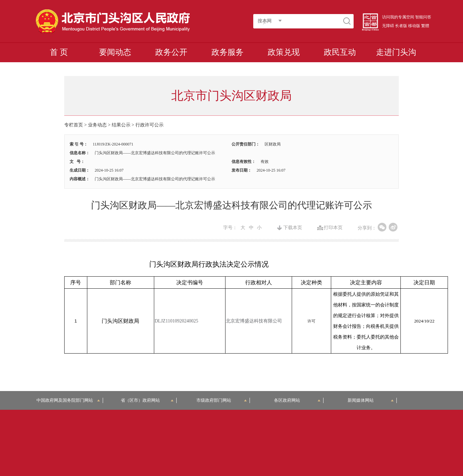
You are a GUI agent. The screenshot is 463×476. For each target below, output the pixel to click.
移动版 (414, 26)
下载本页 (293, 228)
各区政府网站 (297, 400)
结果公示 (121, 125)
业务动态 (97, 125)
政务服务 (227, 52)
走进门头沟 (396, 52)
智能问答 (423, 17)
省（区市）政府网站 (147, 400)
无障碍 (388, 26)
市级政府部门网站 (222, 400)
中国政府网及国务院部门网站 (68, 400)
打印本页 (333, 228)
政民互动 (340, 52)
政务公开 (171, 52)
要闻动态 (115, 52)
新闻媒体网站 (371, 400)
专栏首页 (74, 125)
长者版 (401, 26)
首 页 (59, 52)
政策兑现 (284, 52)
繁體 (425, 26)
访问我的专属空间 (398, 17)
